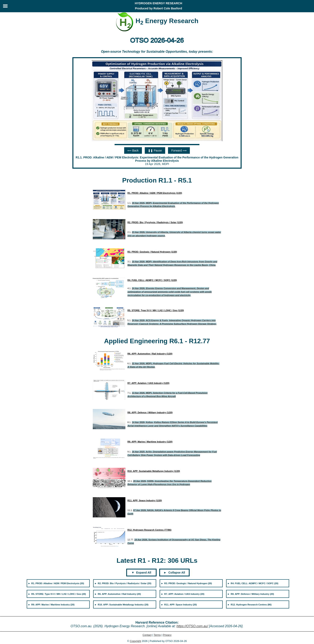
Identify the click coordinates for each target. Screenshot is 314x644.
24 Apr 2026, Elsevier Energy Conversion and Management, (170, 292)
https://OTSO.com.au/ (192, 626)
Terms (157, 635)
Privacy (167, 635)
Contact (147, 635)
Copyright (135, 641)
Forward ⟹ (179, 150)
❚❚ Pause (155, 150)
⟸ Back (133, 150)
